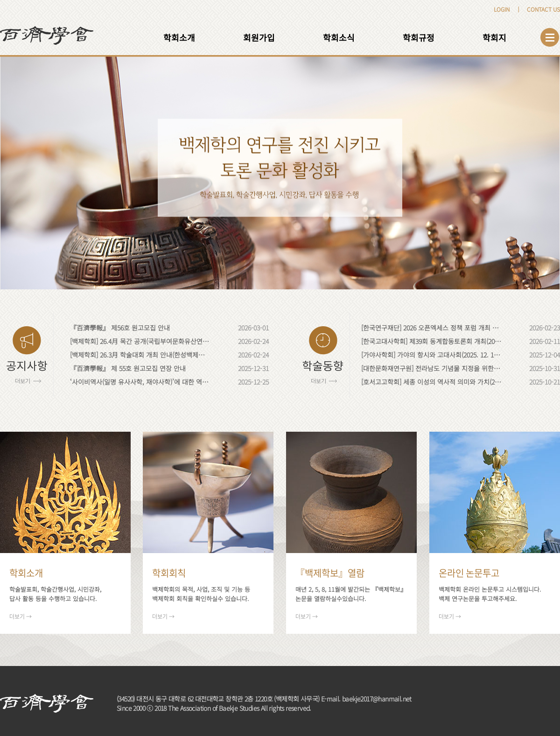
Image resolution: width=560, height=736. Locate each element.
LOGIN (502, 9)
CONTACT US (543, 9)
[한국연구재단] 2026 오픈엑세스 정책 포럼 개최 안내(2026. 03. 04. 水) (431, 328)
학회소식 (339, 37)
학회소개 (179, 37)
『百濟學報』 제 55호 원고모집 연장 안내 (128, 368)
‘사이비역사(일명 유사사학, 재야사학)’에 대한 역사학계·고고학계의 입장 (140, 382)
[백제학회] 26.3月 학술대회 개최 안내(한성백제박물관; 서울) (140, 355)
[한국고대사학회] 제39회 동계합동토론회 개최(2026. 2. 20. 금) (431, 341)
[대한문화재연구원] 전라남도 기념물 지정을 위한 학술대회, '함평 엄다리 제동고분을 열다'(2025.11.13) (431, 368)
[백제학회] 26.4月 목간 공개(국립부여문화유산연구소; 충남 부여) (140, 341)
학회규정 (419, 37)
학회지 (494, 37)
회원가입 (259, 37)
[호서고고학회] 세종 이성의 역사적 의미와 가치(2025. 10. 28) (431, 382)
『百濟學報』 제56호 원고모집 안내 (120, 328)
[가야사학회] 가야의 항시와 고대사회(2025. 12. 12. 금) (431, 355)
